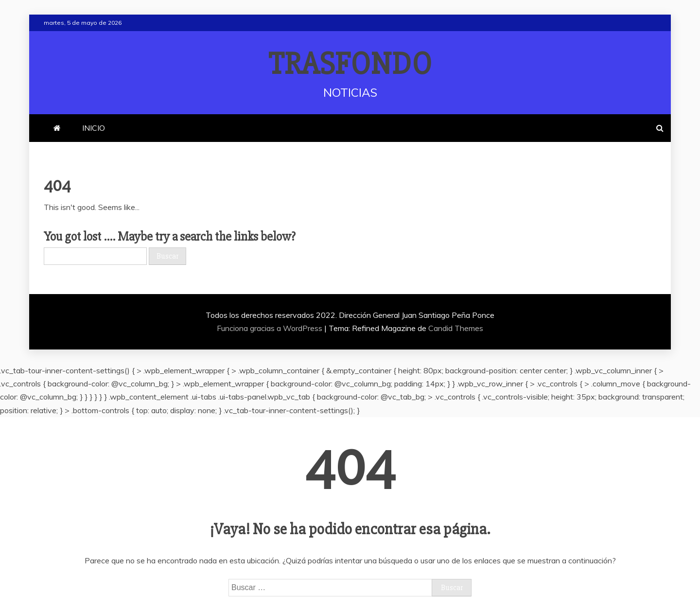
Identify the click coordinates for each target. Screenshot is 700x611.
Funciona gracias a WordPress (271, 328)
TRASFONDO (350, 64)
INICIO (94, 128)
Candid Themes (456, 328)
